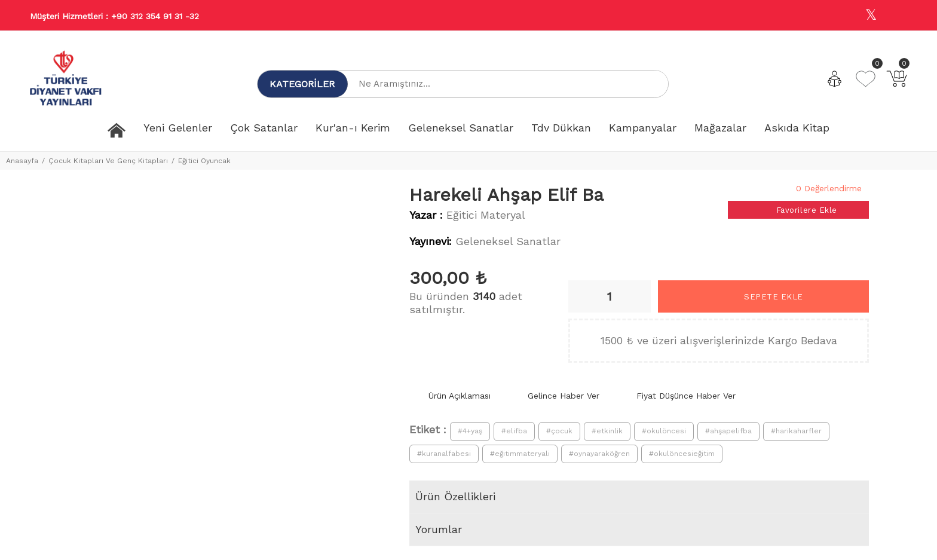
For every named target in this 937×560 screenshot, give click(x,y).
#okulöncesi (664, 431)
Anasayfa (22, 161)
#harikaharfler (796, 431)
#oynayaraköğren (599, 454)
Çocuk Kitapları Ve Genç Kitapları (108, 161)
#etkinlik (607, 431)
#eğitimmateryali (520, 454)
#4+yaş (470, 431)
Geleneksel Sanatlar (508, 241)
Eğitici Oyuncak (204, 161)
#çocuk (559, 431)
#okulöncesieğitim (682, 454)
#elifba (514, 431)
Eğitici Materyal (486, 215)
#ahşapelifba (728, 431)
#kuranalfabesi (444, 454)
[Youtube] (897, 16)
